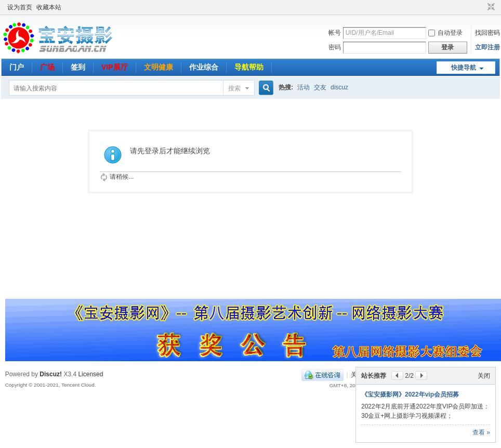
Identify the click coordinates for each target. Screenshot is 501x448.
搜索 (234, 88)
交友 (320, 87)
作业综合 (204, 67)
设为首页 (20, 7)
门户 (17, 67)
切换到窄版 (490, 7)
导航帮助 (249, 67)
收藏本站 (49, 7)
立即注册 (487, 47)
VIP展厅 (115, 67)
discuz (339, 87)
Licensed (90, 374)
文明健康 (159, 67)
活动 (304, 87)
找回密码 (487, 33)
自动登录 (445, 33)
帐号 (335, 33)
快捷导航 (464, 68)
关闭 (484, 366)
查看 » (481, 432)
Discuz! (51, 374)
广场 (47, 67)
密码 (335, 47)
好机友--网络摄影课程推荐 (398, 385)
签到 (78, 67)
